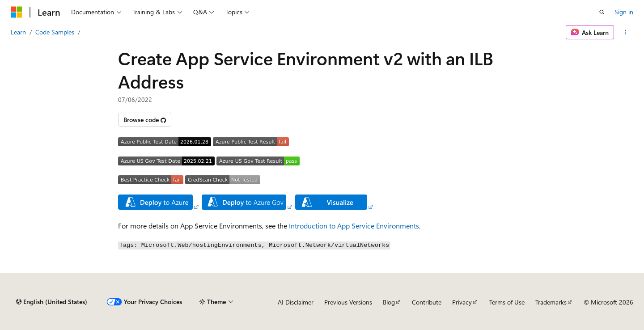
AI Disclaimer (296, 302)
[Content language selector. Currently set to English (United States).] (52, 302)
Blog (389, 302)
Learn (18, 32)
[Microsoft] (17, 12)
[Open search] (602, 12)
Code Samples (55, 32)
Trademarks (551, 302)
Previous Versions (348, 302)
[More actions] (625, 32)
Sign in (624, 12)
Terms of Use (507, 302)
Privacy (462, 302)
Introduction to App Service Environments (354, 226)
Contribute (427, 302)
